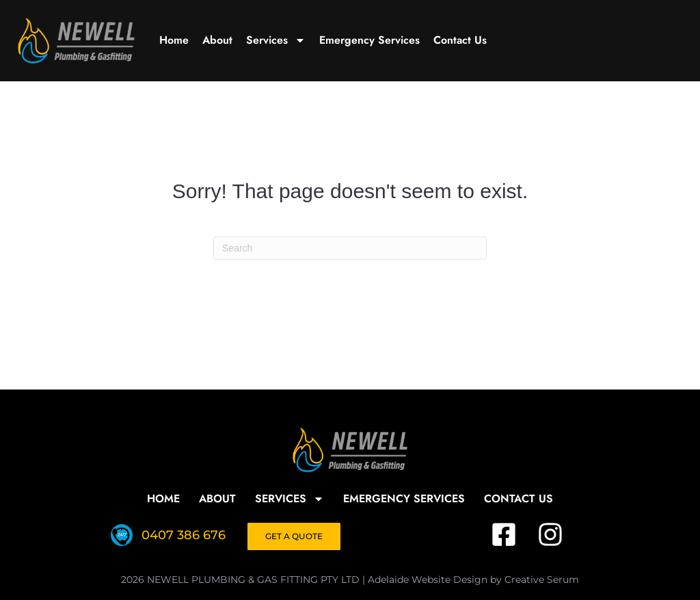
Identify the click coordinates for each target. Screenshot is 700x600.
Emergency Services (369, 40)
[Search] (350, 248)
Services (276, 40)
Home (174, 40)
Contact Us (460, 40)
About (217, 40)
